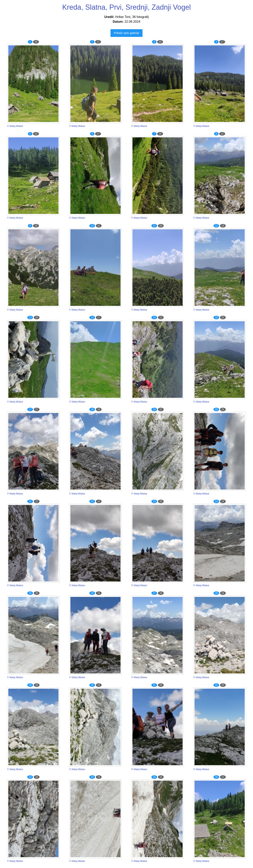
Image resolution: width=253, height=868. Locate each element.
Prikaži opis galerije (126, 33)
